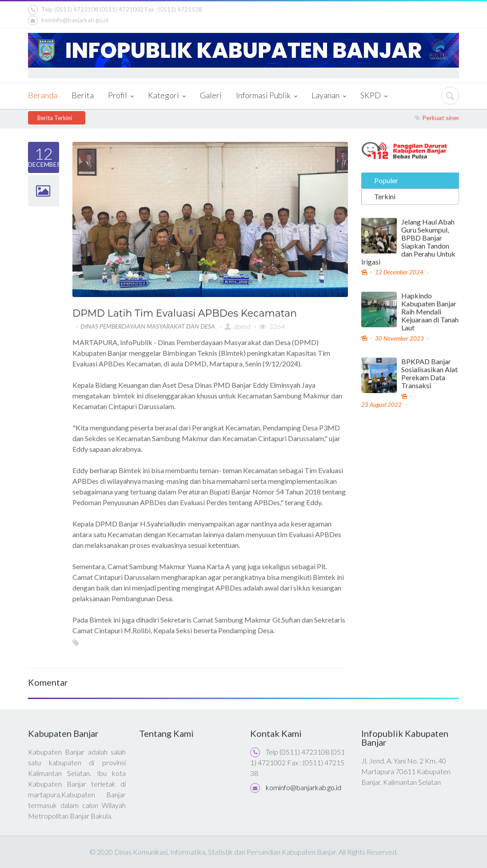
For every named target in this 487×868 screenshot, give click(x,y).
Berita (83, 95)
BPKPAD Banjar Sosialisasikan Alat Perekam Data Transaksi (429, 373)
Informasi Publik (267, 96)
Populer (386, 179)
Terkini (385, 195)
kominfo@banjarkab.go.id (68, 20)
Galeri (211, 95)
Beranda (43, 95)
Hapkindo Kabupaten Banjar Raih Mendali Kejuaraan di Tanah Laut (430, 311)
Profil (121, 96)
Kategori (167, 96)
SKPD (374, 96)
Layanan (329, 96)
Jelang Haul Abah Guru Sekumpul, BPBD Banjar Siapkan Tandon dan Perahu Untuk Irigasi (408, 241)
